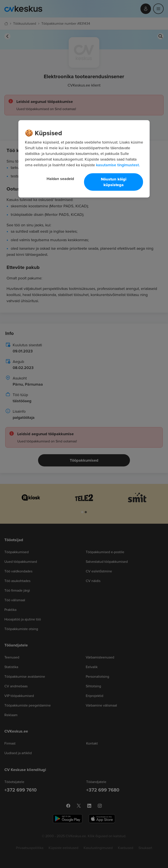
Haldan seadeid (60, 179)
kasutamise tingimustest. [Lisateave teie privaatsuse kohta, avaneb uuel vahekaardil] (118, 165)
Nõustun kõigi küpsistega (114, 182)
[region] (84, 159)
